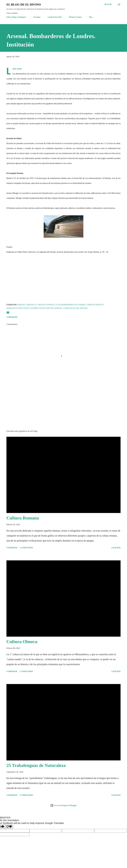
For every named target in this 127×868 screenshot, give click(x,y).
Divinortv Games (75, 17)
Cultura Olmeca (22, 642)
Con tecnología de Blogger (64, 805)
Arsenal (22, 305)
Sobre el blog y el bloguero (16, 17)
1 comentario (26, 548)
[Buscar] (108, 4)
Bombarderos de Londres (73, 305)
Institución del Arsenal (51, 308)
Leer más (116, 548)
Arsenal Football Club (49, 305)
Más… (92, 17)
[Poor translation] (9, 827)
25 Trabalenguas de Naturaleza (36, 765)
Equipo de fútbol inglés (18, 308)
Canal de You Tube (55, 17)
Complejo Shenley (95, 305)
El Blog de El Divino (24, 4)
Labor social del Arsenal (75, 308)
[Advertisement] (63, 409)
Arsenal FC (32, 305)
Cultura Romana (23, 518)
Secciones (37, 17)
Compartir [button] (12, 317)
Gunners (34, 308)
